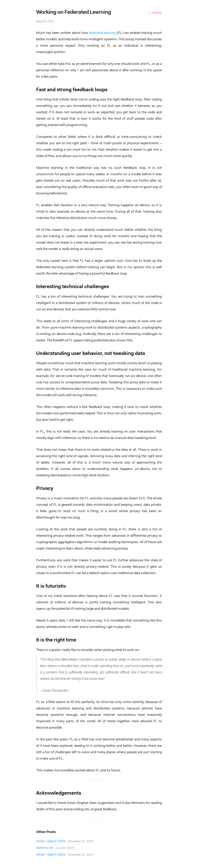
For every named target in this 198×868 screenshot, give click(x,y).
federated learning (102, 33)
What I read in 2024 (65, 855)
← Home (155, 13)
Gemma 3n (55, 848)
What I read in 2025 (65, 841)
